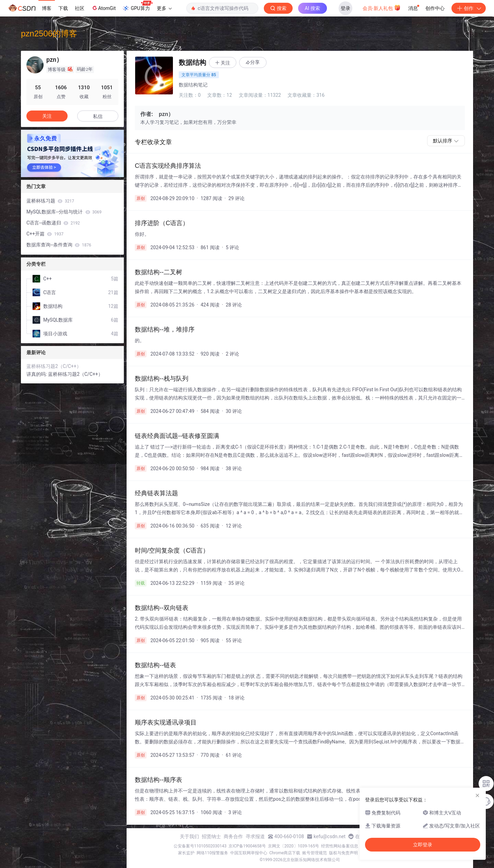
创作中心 (435, 8)
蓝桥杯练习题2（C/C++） (54, 366)
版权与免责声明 (343, 853)
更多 (164, 8)
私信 (98, 116)
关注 (47, 116)
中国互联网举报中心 (249, 853)
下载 (63, 8)
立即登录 (423, 845)
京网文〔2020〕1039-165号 (294, 846)
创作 (469, 8)
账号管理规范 (315, 853)
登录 (345, 8)
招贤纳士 (211, 836)
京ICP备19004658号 (247, 846)
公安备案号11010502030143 (200, 846)
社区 (80, 8)
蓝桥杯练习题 (50, 201)
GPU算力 (137, 6)
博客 (47, 8)
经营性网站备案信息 (340, 846)
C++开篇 (45, 234)
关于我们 (189, 836)
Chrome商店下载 (285, 853)
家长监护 (186, 853)
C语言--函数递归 (53, 223)
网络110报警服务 (212, 853)
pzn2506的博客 (49, 33)
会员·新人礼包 (382, 8)
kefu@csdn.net (330, 836)
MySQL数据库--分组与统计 (64, 212)
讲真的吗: (37, 374)
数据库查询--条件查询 (59, 245)
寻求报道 (255, 836)
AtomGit (103, 8)
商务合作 (233, 836)
